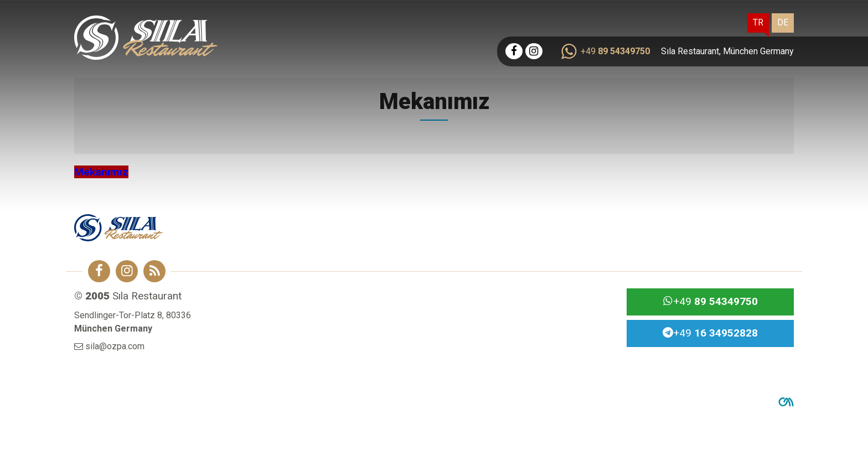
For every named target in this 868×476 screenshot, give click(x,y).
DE (783, 22)
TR (758, 22)
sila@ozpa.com (115, 346)
